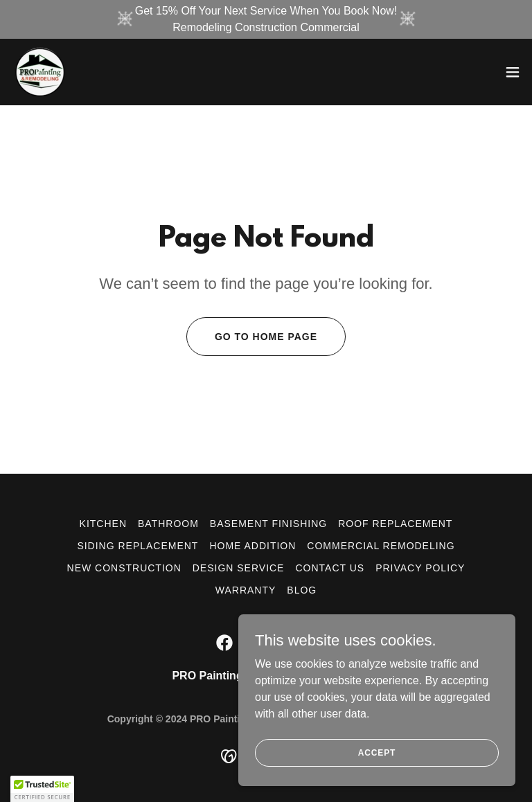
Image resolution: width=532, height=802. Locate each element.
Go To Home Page (266, 337)
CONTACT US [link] (330, 568)
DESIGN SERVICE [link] (239, 568)
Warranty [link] (246, 590)
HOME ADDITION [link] (252, 546)
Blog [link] (302, 590)
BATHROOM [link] (168, 524)
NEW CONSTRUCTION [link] (124, 568)
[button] (513, 72)
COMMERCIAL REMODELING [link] (381, 546)
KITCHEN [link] (103, 524)
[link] (39, 72)
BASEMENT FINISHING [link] (268, 524)
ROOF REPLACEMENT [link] (395, 524)
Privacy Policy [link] (420, 568)
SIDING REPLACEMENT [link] (138, 546)
